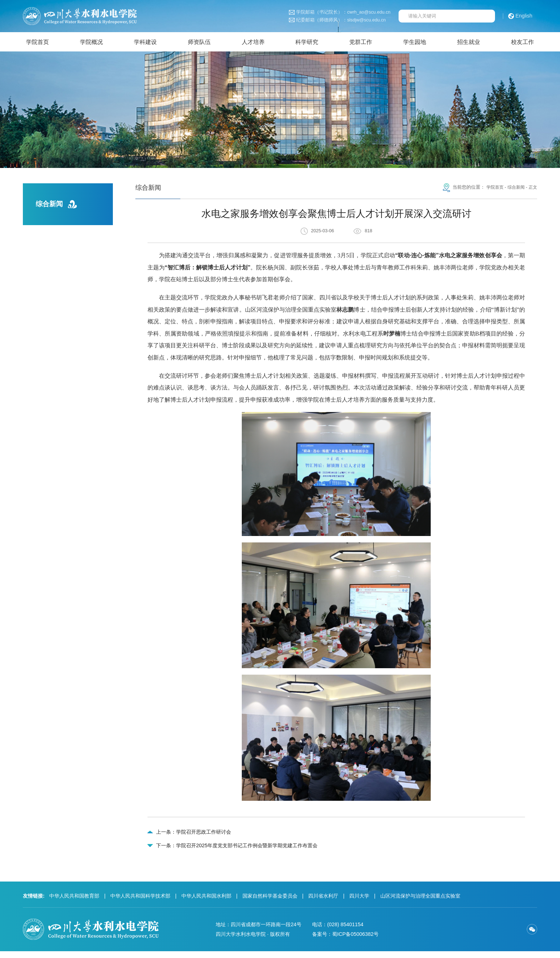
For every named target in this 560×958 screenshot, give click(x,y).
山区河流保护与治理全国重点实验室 (420, 903)
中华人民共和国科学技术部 (140, 903)
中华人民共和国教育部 (74, 903)
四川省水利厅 (323, 903)
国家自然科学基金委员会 (270, 903)
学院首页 (492, 190)
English (520, 16)
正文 (532, 190)
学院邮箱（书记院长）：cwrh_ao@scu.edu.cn (340, 12)
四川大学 (359, 903)
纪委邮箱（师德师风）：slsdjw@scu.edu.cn (337, 20)
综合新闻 (515, 190)
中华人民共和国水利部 (206, 903)
